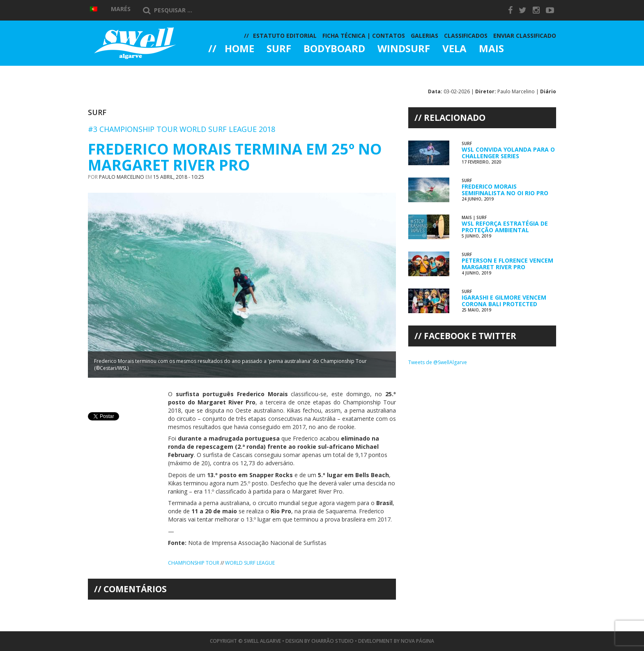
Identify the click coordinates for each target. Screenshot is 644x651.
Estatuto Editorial (285, 36)
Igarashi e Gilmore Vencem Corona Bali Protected (504, 300)
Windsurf (404, 49)
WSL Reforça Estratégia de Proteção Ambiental (505, 226)
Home (239, 49)
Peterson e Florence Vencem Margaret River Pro (507, 263)
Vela (454, 49)
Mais (491, 49)
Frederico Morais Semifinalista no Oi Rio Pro (505, 189)
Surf (279, 49)
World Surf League (250, 563)
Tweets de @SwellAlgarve (438, 362)
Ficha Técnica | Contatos (364, 36)
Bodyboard (334, 49)
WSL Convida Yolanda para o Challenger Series (508, 152)
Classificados (466, 36)
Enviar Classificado (525, 36)
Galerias (238, 72)
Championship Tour (194, 563)
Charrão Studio (332, 641)
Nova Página (417, 641)
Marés (121, 9)
